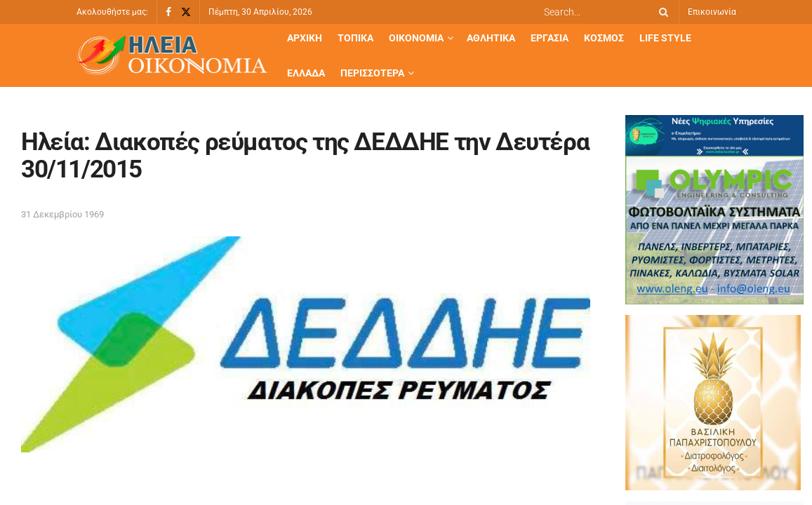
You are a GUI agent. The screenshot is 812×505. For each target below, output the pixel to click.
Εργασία (550, 38)
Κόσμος (604, 38)
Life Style (665, 38)
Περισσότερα (372, 73)
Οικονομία (416, 38)
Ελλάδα (306, 73)
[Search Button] (661, 12)
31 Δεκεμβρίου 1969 (62, 214)
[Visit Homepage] (172, 56)
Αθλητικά (491, 38)
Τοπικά (355, 38)
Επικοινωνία (712, 12)
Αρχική (305, 38)
